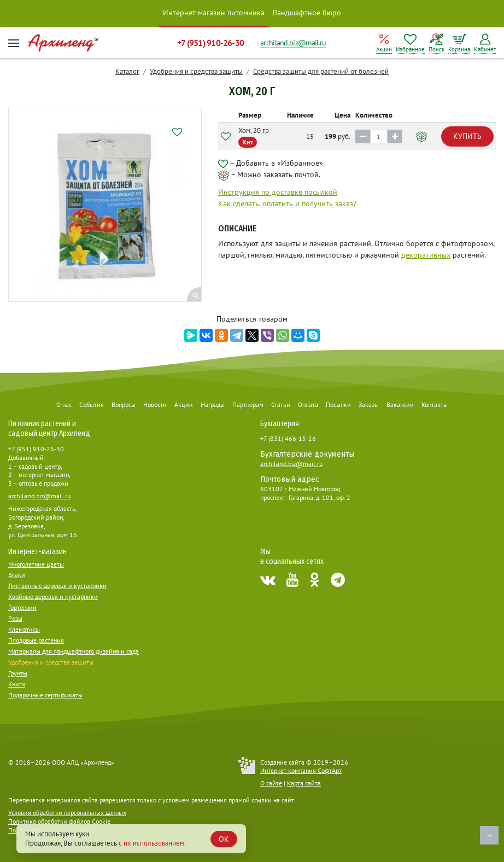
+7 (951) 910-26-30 (210, 43)
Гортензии (22, 607)
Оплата (308, 404)
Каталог (127, 71)
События (92, 404)
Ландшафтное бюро (307, 13)
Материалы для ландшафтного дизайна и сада (74, 651)
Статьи (281, 404)
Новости (155, 404)
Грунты (18, 673)
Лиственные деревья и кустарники (57, 586)
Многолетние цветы (36, 564)
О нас (64, 404)
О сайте (271, 783)
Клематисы (24, 629)
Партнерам (248, 404)
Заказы (369, 404)
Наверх (489, 835)
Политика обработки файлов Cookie (59, 821)
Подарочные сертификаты (45, 695)
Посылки (338, 404)
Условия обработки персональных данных (67, 813)
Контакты (435, 404)
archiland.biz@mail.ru (293, 43)
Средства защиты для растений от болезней (321, 71)
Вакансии (400, 404)
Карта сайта (304, 783)
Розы (15, 618)
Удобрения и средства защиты (196, 71)
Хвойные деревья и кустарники (53, 596)
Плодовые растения (36, 640)
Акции (184, 404)
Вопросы (124, 404)
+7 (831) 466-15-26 (288, 438)
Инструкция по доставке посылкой (278, 192)
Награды (213, 404)
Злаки (17, 575)
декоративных (426, 255)
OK (224, 839)
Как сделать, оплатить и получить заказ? (287, 203)
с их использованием (151, 843)
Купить (467, 136)
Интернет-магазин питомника (214, 13)
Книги (17, 684)
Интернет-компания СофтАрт (301, 770)
